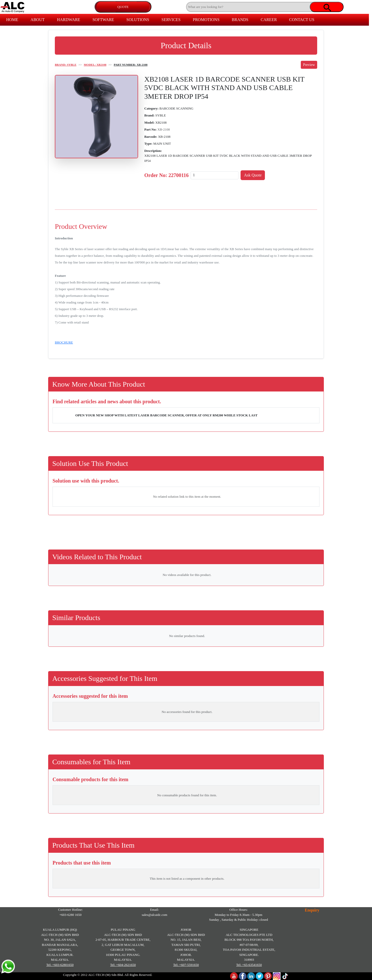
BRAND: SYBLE (66, 65)
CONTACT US (302, 20)
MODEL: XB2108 (95, 65)
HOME (12, 20)
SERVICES (171, 20)
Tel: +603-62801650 (60, 965)
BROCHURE (64, 342)
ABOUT (38, 20)
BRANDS (240, 20)
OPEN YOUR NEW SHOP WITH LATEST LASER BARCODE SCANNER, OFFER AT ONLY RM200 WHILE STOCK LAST (166, 415)
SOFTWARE (103, 20)
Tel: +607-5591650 (186, 965)
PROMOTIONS (206, 20)
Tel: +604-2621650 (123, 965)
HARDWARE (69, 20)
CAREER (269, 20)
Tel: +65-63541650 (249, 965)
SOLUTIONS (138, 20)
